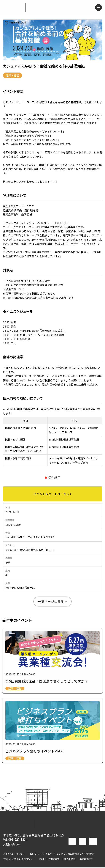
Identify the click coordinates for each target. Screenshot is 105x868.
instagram (93, 842)
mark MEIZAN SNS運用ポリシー (19, 859)
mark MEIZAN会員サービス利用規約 (57, 859)
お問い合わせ (12, 845)
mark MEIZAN (13, 7)
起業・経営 (12, 75)
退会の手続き (86, 859)
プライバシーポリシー (14, 854)
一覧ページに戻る (51, 602)
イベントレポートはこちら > (53, 494)
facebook (72, 842)
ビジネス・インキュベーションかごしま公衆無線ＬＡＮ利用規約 (62, 854)
